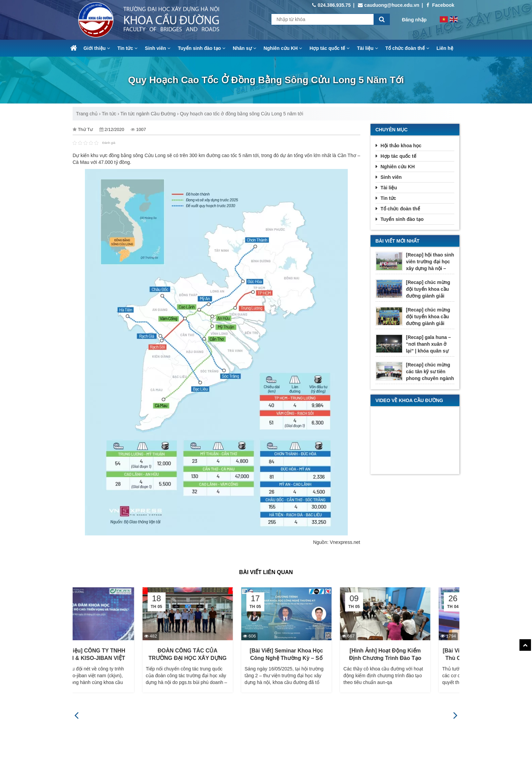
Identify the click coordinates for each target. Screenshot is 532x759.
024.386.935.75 (331, 5)
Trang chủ (87, 114)
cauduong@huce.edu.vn (389, 5)
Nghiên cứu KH (283, 48)
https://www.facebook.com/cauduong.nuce (313, 752)
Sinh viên (158, 48)
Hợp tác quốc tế (329, 48)
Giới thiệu (97, 48)
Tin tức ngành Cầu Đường (148, 114)
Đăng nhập (414, 20)
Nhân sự (244, 48)
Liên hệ (445, 48)
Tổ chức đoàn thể (407, 48)
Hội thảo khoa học (401, 146)
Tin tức (127, 48)
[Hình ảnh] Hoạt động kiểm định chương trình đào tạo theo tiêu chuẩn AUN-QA (414, 658)
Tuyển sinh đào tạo (202, 48)
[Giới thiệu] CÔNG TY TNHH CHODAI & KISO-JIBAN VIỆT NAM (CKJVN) (118, 658)
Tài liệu (367, 48)
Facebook (440, 5)
